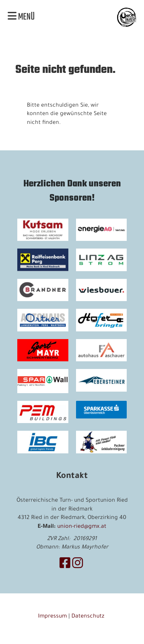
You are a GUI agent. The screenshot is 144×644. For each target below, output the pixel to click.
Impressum (52, 617)
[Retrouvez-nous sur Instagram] (78, 565)
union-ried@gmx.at (82, 527)
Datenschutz (89, 617)
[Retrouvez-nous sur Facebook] (65, 565)
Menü (21, 17)
